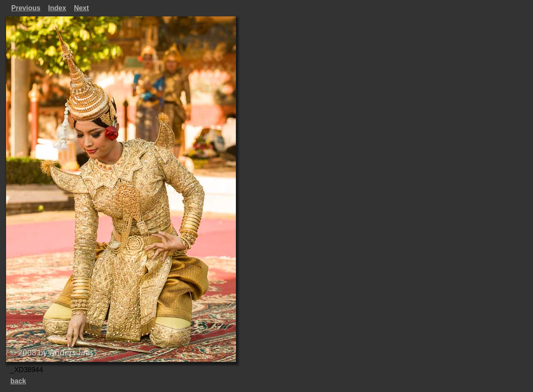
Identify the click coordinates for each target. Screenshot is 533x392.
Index (57, 8)
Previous (26, 8)
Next (81, 8)
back (18, 381)
